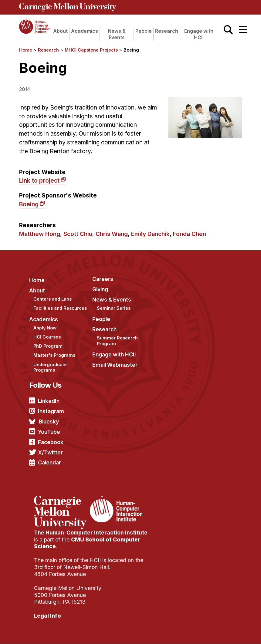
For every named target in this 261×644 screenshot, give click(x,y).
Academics (85, 31)
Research (167, 31)
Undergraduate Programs (50, 367)
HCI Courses (47, 337)
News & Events (117, 34)
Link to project (39, 180)
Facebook (51, 442)
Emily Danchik (150, 234)
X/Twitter (50, 452)
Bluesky (49, 421)
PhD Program (48, 346)
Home (26, 50)
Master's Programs (54, 355)
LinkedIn (49, 401)
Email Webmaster (115, 365)
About (60, 31)
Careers (103, 279)
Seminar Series (114, 308)
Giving (100, 289)
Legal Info (47, 616)
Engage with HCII (199, 34)
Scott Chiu (78, 234)
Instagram (51, 411)
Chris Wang (112, 234)
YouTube (49, 432)
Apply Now (45, 328)
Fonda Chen (190, 234)
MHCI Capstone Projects (91, 50)
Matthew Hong (40, 234)
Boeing (131, 50)
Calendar (49, 462)
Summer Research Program (117, 341)
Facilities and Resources (60, 308)
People (144, 31)
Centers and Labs (53, 299)
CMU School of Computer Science (87, 543)
